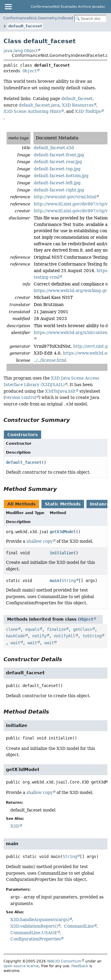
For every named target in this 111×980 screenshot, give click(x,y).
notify (39, 636)
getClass (83, 629)
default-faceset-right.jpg (59, 190)
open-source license (21, 966)
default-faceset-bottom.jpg (61, 176)
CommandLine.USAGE (34, 933)
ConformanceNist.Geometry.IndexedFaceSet (46, 18)
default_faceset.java (39, 105)
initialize (62, 553)
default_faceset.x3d (54, 148)
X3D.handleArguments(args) (40, 920)
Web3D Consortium (64, 961)
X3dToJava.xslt (60, 391)
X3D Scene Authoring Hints (32, 111)
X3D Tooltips (88, 111)
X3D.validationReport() (34, 926)
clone (12, 629)
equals (32, 629)
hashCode (15, 636)
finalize (56, 629)
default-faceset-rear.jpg (58, 162)
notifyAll (65, 636)
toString (92, 636)
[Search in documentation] (91, 19)
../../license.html (50, 360)
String (69, 580)
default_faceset (25, 26)
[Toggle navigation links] (8, 7)
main (54, 580)
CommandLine (79, 926)
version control (21, 397)
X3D (15, 826)
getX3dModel (63, 532)
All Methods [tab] (21, 504)
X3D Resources (78, 105)
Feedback (80, 966)
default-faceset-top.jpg (57, 169)
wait (15, 643)
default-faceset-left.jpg (57, 183)
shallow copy (40, 541)
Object (30, 71)
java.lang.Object (21, 51)
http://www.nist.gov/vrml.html (65, 197)
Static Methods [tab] (63, 504)
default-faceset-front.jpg (59, 155)
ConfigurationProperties (36, 939)
